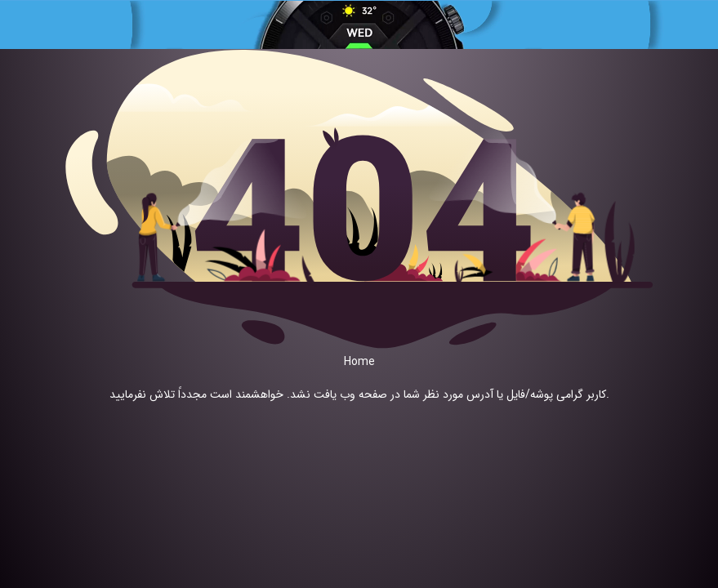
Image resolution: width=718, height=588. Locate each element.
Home (359, 362)
